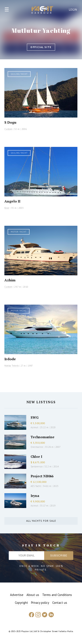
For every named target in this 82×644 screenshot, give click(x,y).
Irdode (10, 359)
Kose (7, 208)
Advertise (17, 595)
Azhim (10, 280)
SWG (35, 417)
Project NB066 (42, 476)
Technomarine (43, 437)
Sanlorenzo (37, 466)
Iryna (35, 496)
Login (73, 10)
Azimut (34, 427)
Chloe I (36, 456)
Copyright (21, 603)
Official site (41, 47)
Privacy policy (40, 603)
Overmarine (37, 447)
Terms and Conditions (57, 595)
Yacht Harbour (42, 10)
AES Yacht (36, 486)
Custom (8, 129)
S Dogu (10, 122)
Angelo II (12, 201)
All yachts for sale (41, 521)
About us (33, 595)
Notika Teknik (11, 366)
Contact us (60, 603)
